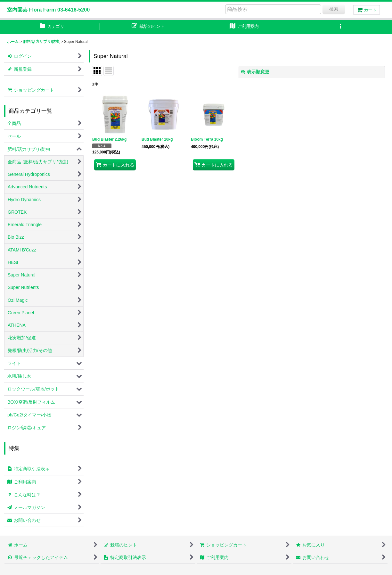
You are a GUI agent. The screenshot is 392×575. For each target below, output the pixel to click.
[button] (340, 27)
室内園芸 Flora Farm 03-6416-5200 (48, 10)
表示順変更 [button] (255, 72)
